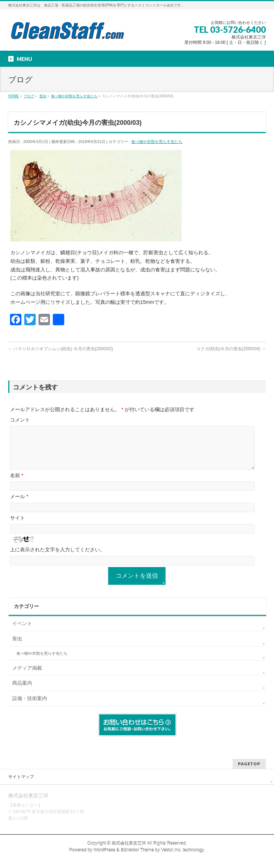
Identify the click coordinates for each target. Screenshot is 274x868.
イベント (22, 632)
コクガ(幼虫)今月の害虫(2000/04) (231, 349)
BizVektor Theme (137, 851)
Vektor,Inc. (171, 851)
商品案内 (22, 691)
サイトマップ (21, 777)
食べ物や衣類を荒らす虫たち (157, 142)
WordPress (104, 851)
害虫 (17, 647)
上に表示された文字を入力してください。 (57, 558)
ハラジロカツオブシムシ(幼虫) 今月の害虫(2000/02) (61, 349)
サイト (17, 526)
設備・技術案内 (30, 707)
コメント (20, 420)
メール (19, 505)
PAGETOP (249, 764)
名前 (17, 484)
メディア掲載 (27, 676)
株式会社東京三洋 (129, 844)
